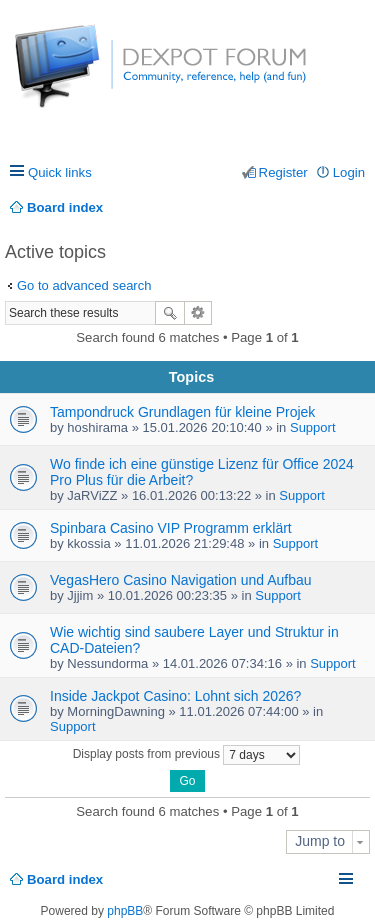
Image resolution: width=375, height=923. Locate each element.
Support (313, 427)
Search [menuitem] (357, 207)
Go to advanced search (84, 285)
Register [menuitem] (283, 172)
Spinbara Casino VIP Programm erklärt (171, 528)
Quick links (60, 172)
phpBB (125, 911)
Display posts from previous (187, 755)
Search (170, 313)
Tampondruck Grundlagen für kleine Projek (182, 412)
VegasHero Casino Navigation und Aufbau (181, 580)
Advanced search (198, 313)
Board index (65, 879)
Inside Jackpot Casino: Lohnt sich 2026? (175, 696)
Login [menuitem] (349, 172)
